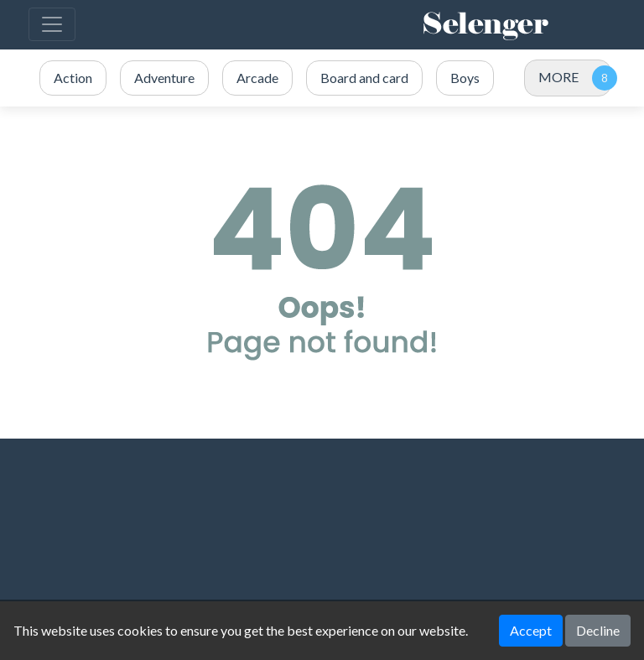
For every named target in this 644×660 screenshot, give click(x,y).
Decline (598, 630)
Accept (531, 630)
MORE (558, 77)
